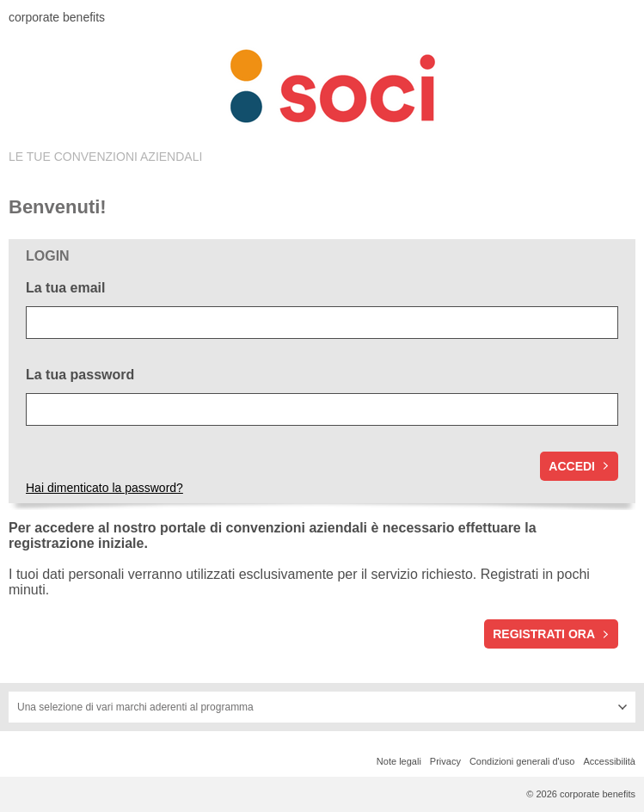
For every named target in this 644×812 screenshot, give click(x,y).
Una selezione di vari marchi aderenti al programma (135, 707)
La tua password (80, 375)
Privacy (445, 761)
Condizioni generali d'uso (522, 761)
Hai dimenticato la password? (104, 488)
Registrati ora (544, 634)
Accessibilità (609, 761)
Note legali (399, 761)
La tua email (65, 288)
